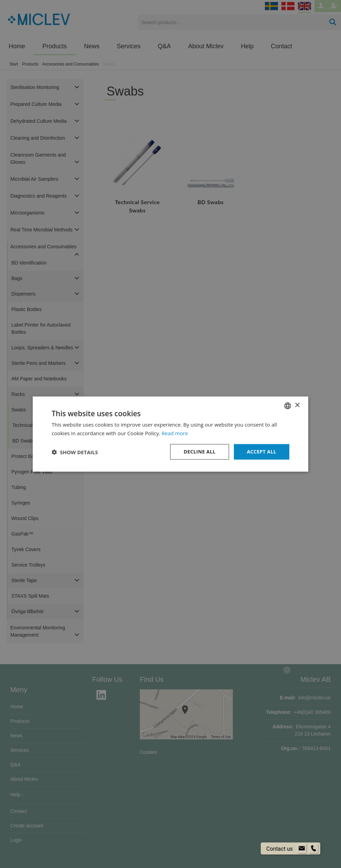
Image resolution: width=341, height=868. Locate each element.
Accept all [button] (262, 452)
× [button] (297, 405)
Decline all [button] (199, 452)
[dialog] (170, 434)
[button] (75, 452)
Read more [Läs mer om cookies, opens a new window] (175, 433)
